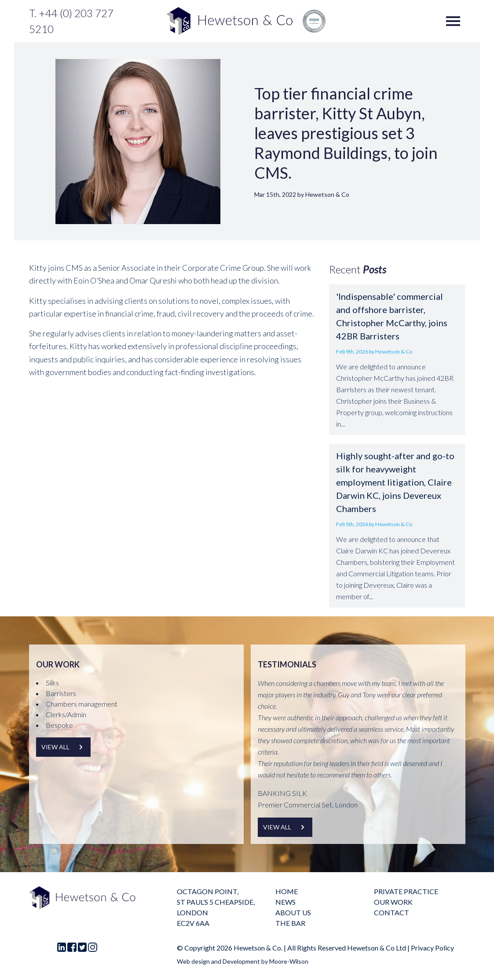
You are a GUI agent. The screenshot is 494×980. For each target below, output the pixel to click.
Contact (392, 912)
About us (293, 912)
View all (63, 747)
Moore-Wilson (289, 961)
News (285, 902)
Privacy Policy (432, 948)
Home (287, 891)
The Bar (290, 923)
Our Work (393, 902)
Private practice (406, 891)
